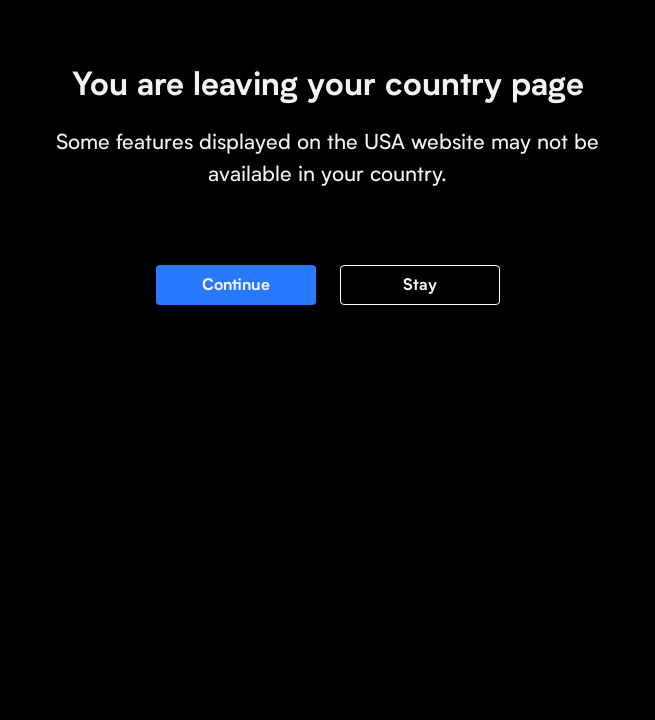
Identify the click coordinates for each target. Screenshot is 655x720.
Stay (420, 284)
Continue (236, 284)
